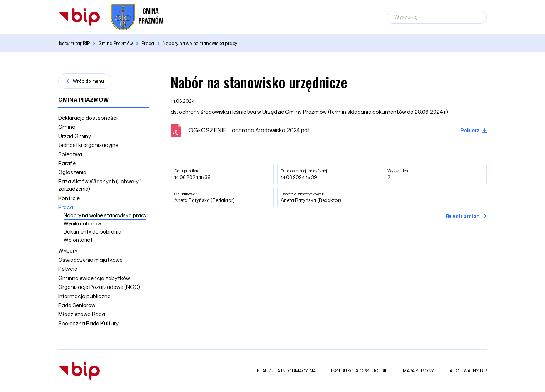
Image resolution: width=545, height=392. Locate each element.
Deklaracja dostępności (88, 118)
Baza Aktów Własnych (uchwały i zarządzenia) (99, 185)
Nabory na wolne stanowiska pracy (105, 215)
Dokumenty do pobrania (92, 232)
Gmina (67, 127)
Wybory (68, 251)
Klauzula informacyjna (286, 371)
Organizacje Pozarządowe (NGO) (99, 287)
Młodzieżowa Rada (82, 314)
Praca (66, 207)
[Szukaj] (478, 17)
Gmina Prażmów (83, 100)
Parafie (67, 163)
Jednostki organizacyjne (88, 145)
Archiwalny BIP (468, 371)
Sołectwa (70, 154)
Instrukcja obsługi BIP (359, 371)
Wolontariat (78, 240)
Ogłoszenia (72, 172)
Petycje (68, 269)
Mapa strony (419, 371)
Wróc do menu (88, 81)
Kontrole (69, 198)
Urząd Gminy (75, 136)
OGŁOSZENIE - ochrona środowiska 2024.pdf (249, 130)
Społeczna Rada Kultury (88, 323)
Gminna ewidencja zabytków (94, 278)
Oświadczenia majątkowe (90, 260)
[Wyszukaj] (437, 17)
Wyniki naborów (82, 223)
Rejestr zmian (463, 216)
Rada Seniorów (77, 305)
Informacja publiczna (84, 296)
